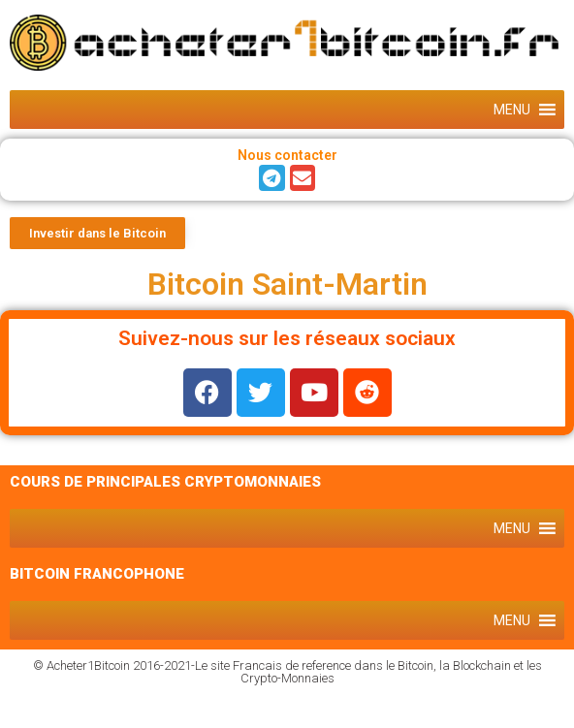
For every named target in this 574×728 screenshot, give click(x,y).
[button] (512, 110)
